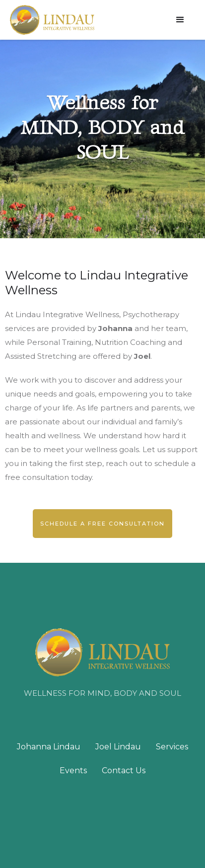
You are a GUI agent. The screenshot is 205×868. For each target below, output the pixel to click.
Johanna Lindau (49, 747)
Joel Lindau (118, 747)
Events (73, 770)
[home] (52, 20)
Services (172, 747)
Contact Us (124, 770)
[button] (180, 20)
